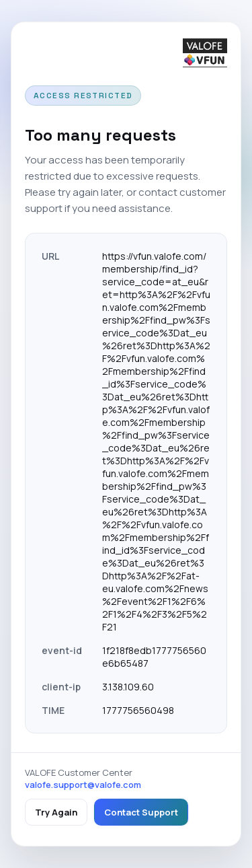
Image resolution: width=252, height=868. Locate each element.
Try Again (56, 812)
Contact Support (141, 812)
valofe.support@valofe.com (83, 785)
